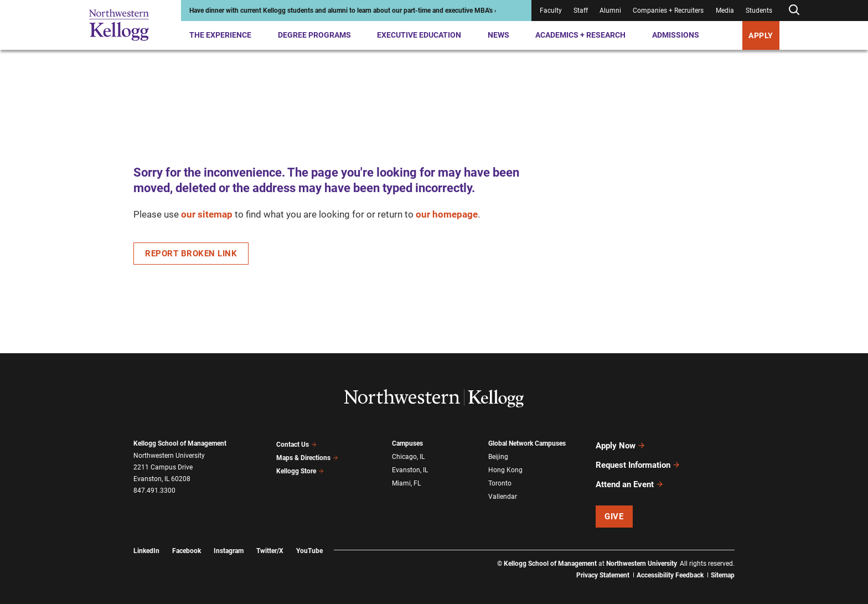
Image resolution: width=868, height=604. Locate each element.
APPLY (761, 35)
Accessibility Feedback (670, 565)
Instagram (229, 541)
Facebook (187, 541)
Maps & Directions (307, 456)
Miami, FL (406, 479)
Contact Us (296, 443)
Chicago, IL (408, 456)
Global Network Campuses (527, 443)
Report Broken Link (191, 254)
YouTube (309, 541)
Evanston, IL (410, 468)
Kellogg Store (300, 467)
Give (614, 507)
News (498, 35)
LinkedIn (146, 541)
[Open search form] (794, 10)
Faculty (551, 11)
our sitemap (207, 214)
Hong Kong (505, 468)
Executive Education (419, 35)
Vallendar (503, 492)
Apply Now (621, 444)
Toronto (500, 479)
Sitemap (723, 565)
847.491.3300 (154, 491)
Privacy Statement (603, 565)
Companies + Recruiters (668, 11)
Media (725, 11)
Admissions (676, 35)
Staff (581, 11)
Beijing (498, 456)
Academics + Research (580, 35)
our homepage (447, 214)
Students (759, 11)
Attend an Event (630, 476)
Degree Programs (314, 35)
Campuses (407, 443)
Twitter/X (270, 541)
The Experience (220, 35)
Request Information (638, 460)
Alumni (610, 11)
